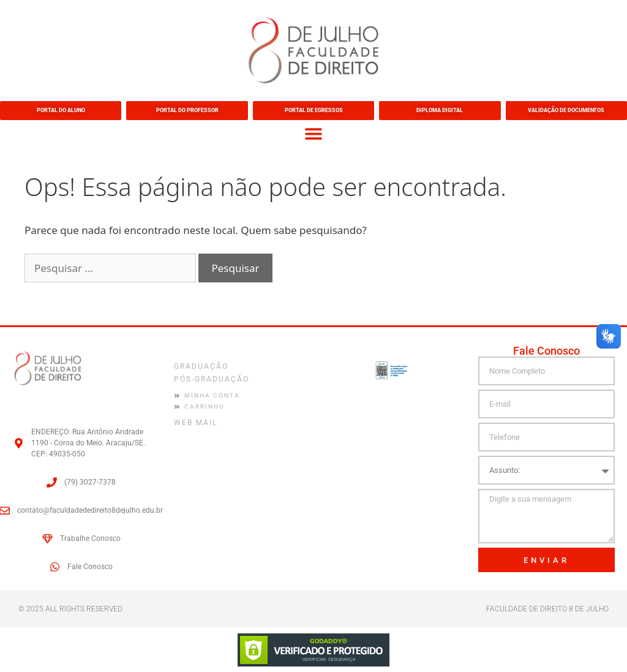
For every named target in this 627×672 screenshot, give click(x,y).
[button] (314, 133)
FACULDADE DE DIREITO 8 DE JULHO (547, 608)
